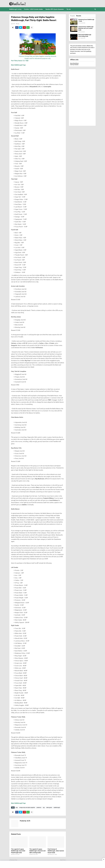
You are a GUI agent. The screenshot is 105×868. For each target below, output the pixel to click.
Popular (73, 16)
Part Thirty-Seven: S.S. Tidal (20, 61)
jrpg (18, 24)
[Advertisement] (82, 97)
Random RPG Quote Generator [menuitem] (55, 9)
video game (49, 808)
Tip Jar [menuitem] (69, 9)
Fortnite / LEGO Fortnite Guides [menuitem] (33, 9)
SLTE (14, 24)
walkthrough (57, 808)
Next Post (63, 860)
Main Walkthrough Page (18, 65)
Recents (79, 16)
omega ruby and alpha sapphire (27, 808)
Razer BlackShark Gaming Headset (74, 64)
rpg (44, 808)
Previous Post (14, 860)
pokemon (39, 808)
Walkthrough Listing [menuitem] (15, 9)
